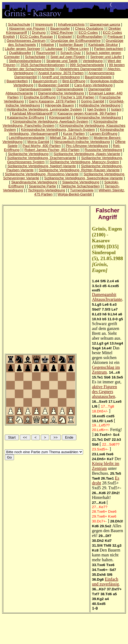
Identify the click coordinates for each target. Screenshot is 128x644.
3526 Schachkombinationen (43, 65)
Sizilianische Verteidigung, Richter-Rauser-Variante (79, 170)
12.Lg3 (98, 343)
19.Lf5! (98, 421)
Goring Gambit (93, 101)
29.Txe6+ (99, 516)
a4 (107, 599)
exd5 (96, 290)
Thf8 (107, 545)
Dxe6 (112, 512)
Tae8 (96, 478)
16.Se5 (117, 377)
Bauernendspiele (98, 77)
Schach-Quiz (70, 53)
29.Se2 (105, 526)
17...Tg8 (107, 406)
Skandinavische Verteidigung (34, 182)
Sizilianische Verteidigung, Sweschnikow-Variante (83, 178)
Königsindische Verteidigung (98, 117)
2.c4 (110, 281)
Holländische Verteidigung (100, 105)
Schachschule (19, 24)
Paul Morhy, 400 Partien (42, 146)
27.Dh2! (113, 493)
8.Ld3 (97, 314)
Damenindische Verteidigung (61, 93)
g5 (121, 319)
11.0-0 (113, 319)
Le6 (106, 304)
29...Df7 (105, 536)
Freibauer (115, 37)
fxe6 (110, 454)
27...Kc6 (99, 503)
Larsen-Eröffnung (103, 134)
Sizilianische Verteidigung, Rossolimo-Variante (42, 174)
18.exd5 (99, 416)
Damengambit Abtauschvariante (107, 297)
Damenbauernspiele (35, 89)
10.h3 (97, 319)
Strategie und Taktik (62, 61)
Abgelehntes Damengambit (81, 69)
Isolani (116, 109)
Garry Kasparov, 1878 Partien (52, 101)
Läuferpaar (54, 49)
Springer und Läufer (106, 57)
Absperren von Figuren (27, 28)
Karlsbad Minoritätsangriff (32, 113)
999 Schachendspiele (87, 65)
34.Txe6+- (100, 570)
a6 (120, 314)
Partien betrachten (109, 49)
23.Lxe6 (99, 454)
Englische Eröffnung (40, 97)
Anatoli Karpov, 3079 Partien (61, 73)
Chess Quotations (89, 28)
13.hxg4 (116, 343)
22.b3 (116, 440)
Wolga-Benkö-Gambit (75, 194)
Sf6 (103, 281)
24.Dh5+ (99, 459)
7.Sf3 (106, 309)
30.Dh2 (98, 541)
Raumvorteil (46, 53)
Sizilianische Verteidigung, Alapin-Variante (87, 154)
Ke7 (110, 459)
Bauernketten (17, 81)
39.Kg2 (98, 599)
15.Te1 (97, 377)
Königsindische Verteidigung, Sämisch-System (58, 130)
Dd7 (107, 440)
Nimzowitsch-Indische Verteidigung (82, 142)
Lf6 (95, 406)
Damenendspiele (70, 89)
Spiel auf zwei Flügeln (68, 57)
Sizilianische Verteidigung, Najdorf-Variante (42, 166)
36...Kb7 (99, 589)
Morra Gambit (38, 142)
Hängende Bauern (59, 105)
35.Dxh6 (99, 575)
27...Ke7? (100, 507)
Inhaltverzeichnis (71, 24)
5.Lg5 (97, 304)
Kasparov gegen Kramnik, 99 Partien (87, 113)
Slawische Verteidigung (81, 182)
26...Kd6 (99, 493)
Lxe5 (109, 421)
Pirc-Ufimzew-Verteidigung (87, 146)
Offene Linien (78, 49)
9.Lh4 (112, 314)
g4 (106, 343)
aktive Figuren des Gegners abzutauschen (104, 392)
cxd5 (110, 416)
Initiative (47, 45)
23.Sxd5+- (100, 449)
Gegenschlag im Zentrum (106, 370)
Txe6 (110, 565)
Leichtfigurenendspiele (27, 138)
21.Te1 (97, 440)
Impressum (44, 24)
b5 (104, 319)
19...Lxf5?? (101, 425)
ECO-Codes (88, 32)
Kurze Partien (74, 134)
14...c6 (114, 372)
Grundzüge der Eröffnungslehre (76, 41)
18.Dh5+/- (100, 411)
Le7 (115, 309)
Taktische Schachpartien (80, 186)
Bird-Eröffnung (74, 81)
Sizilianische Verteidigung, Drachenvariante (42, 158)
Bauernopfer (60, 28)
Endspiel (65, 37)
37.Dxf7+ (114, 589)
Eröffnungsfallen (90, 37)
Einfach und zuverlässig (105, 582)
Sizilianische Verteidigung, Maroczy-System (84, 162)
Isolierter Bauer (71, 45)
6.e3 (113, 304)
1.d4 (96, 281)
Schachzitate (35, 57)
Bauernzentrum (45, 81)
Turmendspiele (82, 190)
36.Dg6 (98, 579)
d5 (105, 286)
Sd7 (113, 570)
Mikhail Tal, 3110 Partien (69, 138)
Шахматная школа (105, 24)
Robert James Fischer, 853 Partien (52, 150)
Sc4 (116, 435)
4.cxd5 (113, 286)
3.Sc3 (97, 286)
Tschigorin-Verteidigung (46, 190)
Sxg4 (96, 348)
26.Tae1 (107, 478)
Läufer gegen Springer (23, 49)
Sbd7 (96, 309)
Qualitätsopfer (20, 53)
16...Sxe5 (100, 402)
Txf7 (96, 594)
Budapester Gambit (54, 85)
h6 (105, 314)
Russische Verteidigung (103, 150)
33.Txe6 (99, 565)
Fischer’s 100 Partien (78, 97)
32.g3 (117, 545)
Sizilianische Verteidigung (28, 154)
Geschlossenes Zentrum (26, 41)
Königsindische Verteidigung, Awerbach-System (51, 121)
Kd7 (108, 541)
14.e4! (107, 348)
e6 (117, 281)
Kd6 (95, 526)
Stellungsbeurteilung (25, 61)
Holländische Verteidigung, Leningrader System (45, 109)
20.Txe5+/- (103, 435)
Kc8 (95, 550)
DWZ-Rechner (62, 32)
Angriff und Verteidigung (61, 77)
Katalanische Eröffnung (26, 117)
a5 (115, 594)
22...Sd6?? (111, 444)
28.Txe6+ (99, 512)
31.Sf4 (97, 545)
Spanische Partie (42, 186)
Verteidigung (93, 61)
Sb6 (107, 377)
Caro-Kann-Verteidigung (93, 85)
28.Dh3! (117, 521)
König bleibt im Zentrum (106, 466)
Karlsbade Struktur (103, 45)
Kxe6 (112, 516)
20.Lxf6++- (101, 430)
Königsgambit (60, 117)
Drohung (39, 32)
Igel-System (97, 109)
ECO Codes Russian (36, 37)
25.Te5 (116, 473)
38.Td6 (106, 594)
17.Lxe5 (115, 402)
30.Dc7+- (99, 521)
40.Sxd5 (99, 604)
